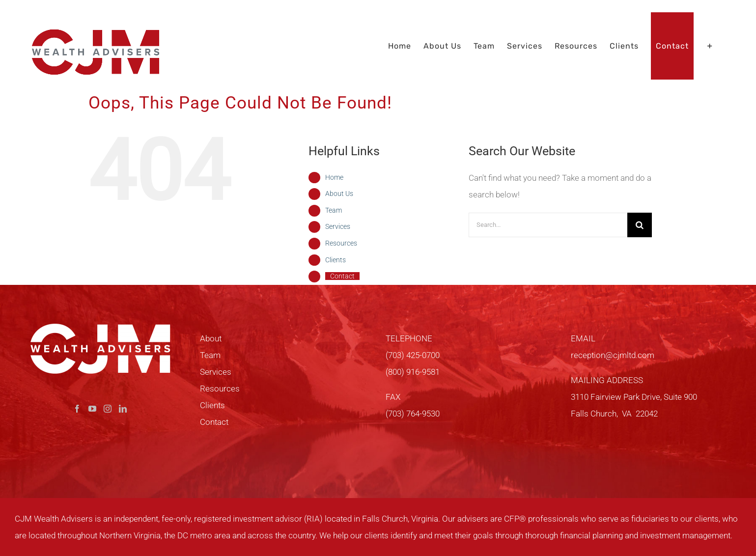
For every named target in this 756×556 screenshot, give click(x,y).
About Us (339, 194)
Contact (342, 276)
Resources (341, 243)
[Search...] (548, 225)
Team (334, 210)
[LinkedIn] (123, 409)
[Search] (640, 225)
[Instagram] (108, 409)
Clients (336, 260)
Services (338, 226)
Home (334, 177)
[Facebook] (77, 409)
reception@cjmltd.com (613, 355)
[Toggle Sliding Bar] (710, 46)
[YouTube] (92, 409)
